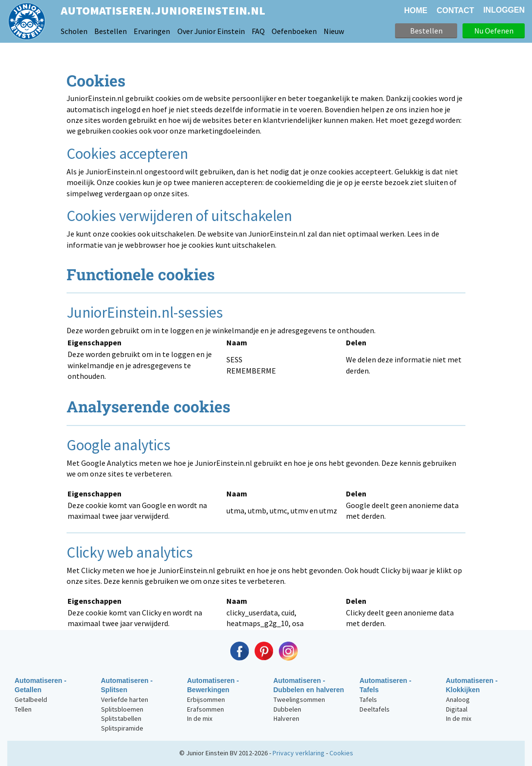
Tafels (368, 699)
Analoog (458, 699)
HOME (416, 10)
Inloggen (504, 10)
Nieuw (334, 31)
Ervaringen (152, 31)
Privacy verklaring (299, 753)
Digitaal (457, 709)
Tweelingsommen (299, 699)
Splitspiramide (122, 728)
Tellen (23, 709)
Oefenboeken (294, 31)
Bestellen (111, 31)
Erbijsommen (206, 699)
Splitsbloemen (122, 709)
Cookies (341, 753)
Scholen (74, 31)
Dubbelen (287, 709)
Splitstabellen (121, 718)
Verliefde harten (125, 699)
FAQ (258, 31)
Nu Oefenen (494, 31)
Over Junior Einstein (211, 31)
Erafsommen (206, 709)
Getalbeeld (31, 699)
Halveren (286, 718)
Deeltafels (375, 709)
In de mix (200, 718)
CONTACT (455, 10)
